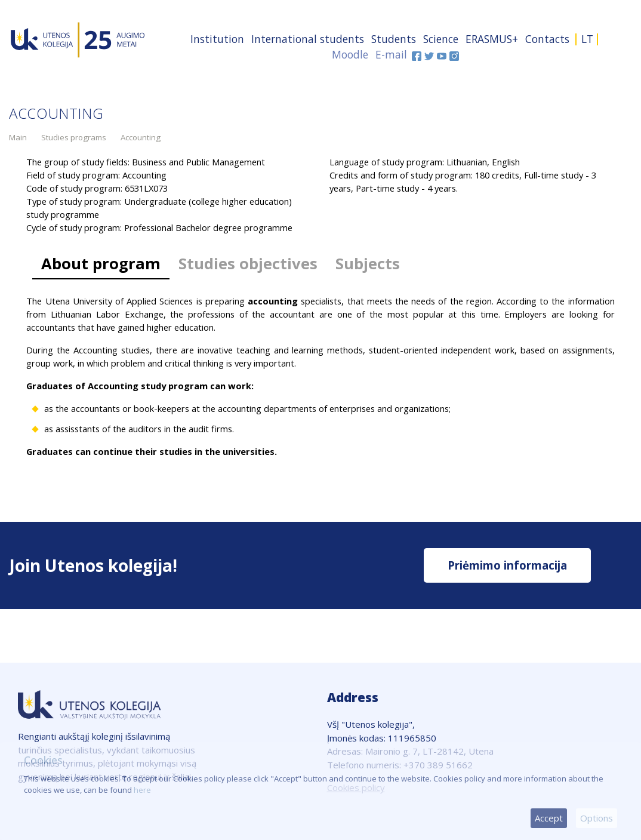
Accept (549, 818)
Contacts (547, 39)
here (142, 790)
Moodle (350, 54)
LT (587, 39)
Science (441, 39)
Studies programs (74, 137)
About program (101, 264)
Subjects (368, 264)
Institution (217, 39)
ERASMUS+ (492, 39)
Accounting (141, 137)
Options (597, 818)
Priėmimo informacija (507, 565)
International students (308, 39)
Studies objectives (248, 264)
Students (394, 39)
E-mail (391, 54)
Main (18, 137)
